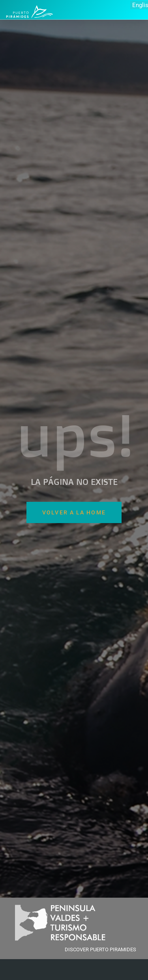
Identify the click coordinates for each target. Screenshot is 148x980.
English (140, 5)
